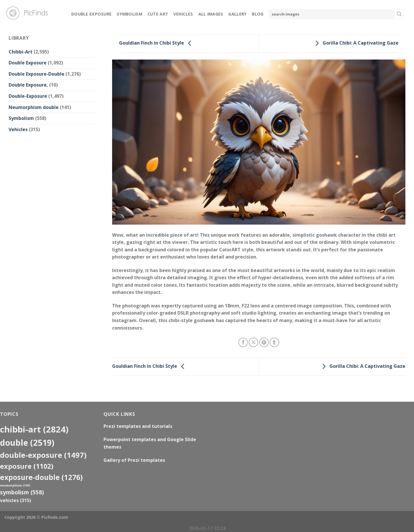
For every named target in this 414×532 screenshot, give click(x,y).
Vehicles (183, 14)
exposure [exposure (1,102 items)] (27, 466)
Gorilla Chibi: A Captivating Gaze (355, 43)
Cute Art (158, 14)
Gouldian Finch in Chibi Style (157, 43)
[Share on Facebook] (243, 342)
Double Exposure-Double (37, 74)
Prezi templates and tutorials (138, 426)
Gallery (237, 14)
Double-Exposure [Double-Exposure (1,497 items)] (43, 455)
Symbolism (130, 14)
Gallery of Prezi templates (134, 460)
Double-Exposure (28, 96)
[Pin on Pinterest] (264, 342)
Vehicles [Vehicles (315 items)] (16, 500)
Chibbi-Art (21, 52)
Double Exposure (91, 14)
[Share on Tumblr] (274, 342)
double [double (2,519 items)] (27, 442)
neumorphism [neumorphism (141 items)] (15, 485)
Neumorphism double (34, 107)
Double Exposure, (28, 85)
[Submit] (399, 14)
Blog (258, 14)
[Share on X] (253, 342)
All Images (211, 14)
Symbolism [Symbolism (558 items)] (22, 492)
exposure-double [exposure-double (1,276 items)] (41, 477)
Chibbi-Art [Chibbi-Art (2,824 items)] (34, 429)
